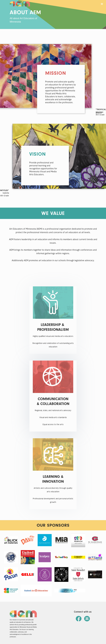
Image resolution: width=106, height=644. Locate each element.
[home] (20, 3)
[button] (102, 4)
